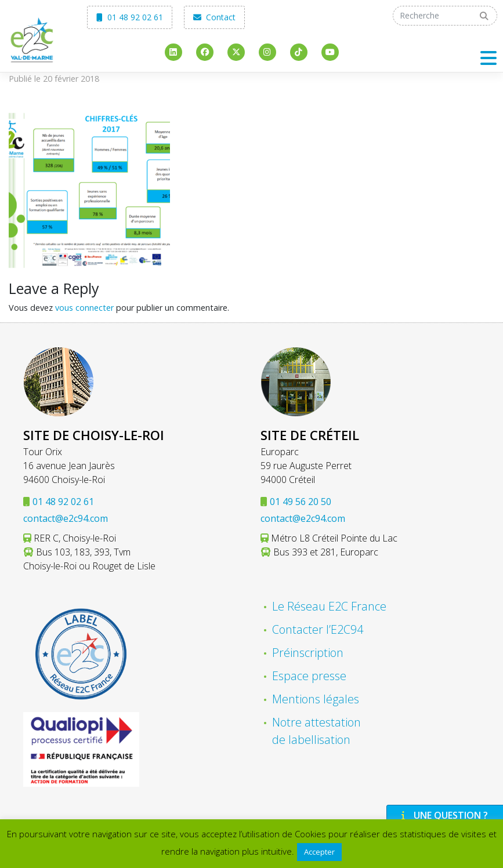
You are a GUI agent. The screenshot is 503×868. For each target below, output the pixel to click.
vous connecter (84, 308)
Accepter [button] (319, 852)
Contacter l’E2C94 (318, 629)
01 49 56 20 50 (301, 502)
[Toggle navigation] (488, 58)
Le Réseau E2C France (329, 606)
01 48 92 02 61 (130, 17)
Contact (214, 17)
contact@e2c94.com (66, 518)
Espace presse (309, 676)
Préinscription (308, 653)
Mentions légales (316, 699)
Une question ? (443, 815)
